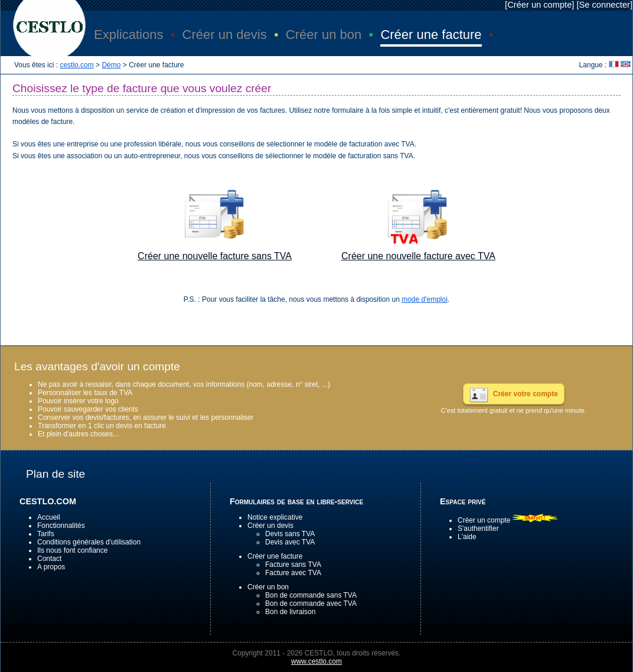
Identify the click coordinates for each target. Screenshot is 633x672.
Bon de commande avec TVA (311, 604)
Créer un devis (270, 526)
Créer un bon (268, 587)
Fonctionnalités (61, 526)
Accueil (49, 517)
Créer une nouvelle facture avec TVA (418, 256)
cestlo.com (76, 65)
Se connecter (605, 5)
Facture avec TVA (293, 573)
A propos (51, 567)
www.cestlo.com (316, 661)
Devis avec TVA (290, 542)
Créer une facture (275, 556)
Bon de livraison (290, 612)
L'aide (467, 537)
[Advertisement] (316, 321)
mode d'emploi (425, 299)
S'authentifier (478, 529)
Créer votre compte (526, 394)
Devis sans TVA (290, 534)
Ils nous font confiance (72, 550)
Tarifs (46, 534)
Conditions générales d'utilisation (89, 542)
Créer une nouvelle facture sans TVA (215, 256)
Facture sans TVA (293, 565)
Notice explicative (275, 517)
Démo (111, 65)
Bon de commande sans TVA (311, 595)
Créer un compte (539, 5)
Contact (49, 559)
